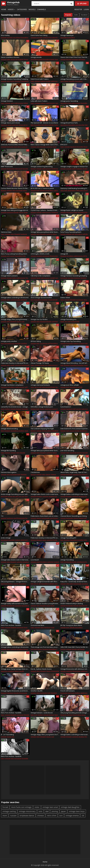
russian (13, 816)
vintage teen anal (50, 807)
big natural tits (54, 37)
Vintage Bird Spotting (8, 450)
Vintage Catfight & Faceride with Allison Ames (45, 582)
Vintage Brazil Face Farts (69, 123)
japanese (4, 671)
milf (80, 59)
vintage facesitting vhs (68, 319)
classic (21, 212)
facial (55, 147)
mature (43, 81)
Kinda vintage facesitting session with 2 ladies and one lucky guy (15, 494)
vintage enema (72, 816)
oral (69, 321)
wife (38, 343)
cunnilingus (44, 343)
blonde (69, 59)
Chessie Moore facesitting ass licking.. (74, 516)
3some (42, 409)
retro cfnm (52, 816)
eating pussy (55, 81)
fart (86, 125)
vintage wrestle (36, 57)
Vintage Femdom (7, 101)
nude (75, 212)
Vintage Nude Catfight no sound (72, 210)
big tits (48, 81)
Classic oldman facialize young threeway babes (45, 603)
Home (4, 9)
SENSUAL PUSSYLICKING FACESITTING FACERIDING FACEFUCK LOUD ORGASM (15, 145)
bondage (75, 59)
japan (63, 811)
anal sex (15, 125)
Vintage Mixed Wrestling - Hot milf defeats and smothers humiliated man (75, 363)
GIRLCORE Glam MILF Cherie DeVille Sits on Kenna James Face (75, 647)
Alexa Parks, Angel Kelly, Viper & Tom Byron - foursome (75, 472)
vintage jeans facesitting (69, 101)
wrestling (71, 37)
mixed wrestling (54, 300)
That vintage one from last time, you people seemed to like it (45, 647)
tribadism (55, 431)
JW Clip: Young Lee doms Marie (71, 625)
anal (15, 518)
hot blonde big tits (70, 562)
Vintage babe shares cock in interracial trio (45, 494)
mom (3, 409)
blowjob (43, 147)
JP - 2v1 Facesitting (7, 735)
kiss (72, 278)
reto (24, 256)
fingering (55, 169)
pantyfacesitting (44, 59)
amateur (24, 300)
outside (69, 169)
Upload (82, 3)
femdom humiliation (49, 649)
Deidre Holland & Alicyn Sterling (72, 603)
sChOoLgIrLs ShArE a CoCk (40, 254)
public (74, 169)
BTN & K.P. (64, 145)
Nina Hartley (5, 35)
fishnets (57, 125)
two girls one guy (19, 496)
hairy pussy (70, 431)
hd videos (70, 256)
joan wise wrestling (67, 450)
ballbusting (80, 190)
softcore (46, 37)
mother (7, 409)
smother (45, 300)
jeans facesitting (82, 103)
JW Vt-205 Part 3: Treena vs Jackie (42, 188)
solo (40, 811)
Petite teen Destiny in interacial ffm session (15, 363)
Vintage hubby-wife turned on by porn (14, 603)
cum (23, 321)
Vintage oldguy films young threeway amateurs (15, 319)
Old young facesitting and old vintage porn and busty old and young (75, 713)
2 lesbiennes (35, 472)
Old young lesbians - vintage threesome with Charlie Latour (15, 582)
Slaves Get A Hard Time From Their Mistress (75, 57)
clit (83, 816)
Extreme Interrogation (9, 472)
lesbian (33, 169)
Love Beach (35, 560)
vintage (4, 37)
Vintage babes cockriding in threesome (15, 298)
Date (76, 15)
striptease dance (27, 816)
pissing (80, 453)
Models (32, 9)
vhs (13, 737)
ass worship (80, 125)
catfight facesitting (76, 627)
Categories (22, 9)
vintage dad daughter (70, 807)
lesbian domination (46, 190)
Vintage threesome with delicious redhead (75, 669)
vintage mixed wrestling (9, 429)
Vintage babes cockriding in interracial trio (75, 494)
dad (47, 811)
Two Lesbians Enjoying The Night (42, 429)
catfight (51, 125)
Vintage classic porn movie (10, 123)
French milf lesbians (68, 691)
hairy (33, 81)
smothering (81, 562)
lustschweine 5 (66, 407)
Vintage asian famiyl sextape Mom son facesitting (15, 669)
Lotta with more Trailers (39, 101)
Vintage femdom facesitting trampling (74, 276)
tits (14, 606)
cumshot (49, 147)
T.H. (2, 516)
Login (86, 9)
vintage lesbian (16, 409)
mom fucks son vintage (21, 807)
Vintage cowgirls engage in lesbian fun (74, 166)
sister (37, 807)
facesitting (24, 37)
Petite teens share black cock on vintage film (45, 516)
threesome (10, 169)
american (24, 540)
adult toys (48, 409)
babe (8, 59)
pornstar (10, 37)
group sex (14, 59)
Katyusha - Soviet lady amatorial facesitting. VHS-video (75, 582)
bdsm (83, 59)
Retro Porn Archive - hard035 (11, 625)
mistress (77, 278)
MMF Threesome (7, 166)
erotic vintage (6, 538)
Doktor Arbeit (65, 298)
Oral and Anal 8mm (37, 625)
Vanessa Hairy (6, 232)
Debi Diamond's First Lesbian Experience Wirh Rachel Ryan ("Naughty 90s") (75, 429)
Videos (12, 9)
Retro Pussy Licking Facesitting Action (14, 254)
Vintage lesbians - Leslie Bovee (42, 713)
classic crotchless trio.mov (10, 57)
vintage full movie (67, 212)
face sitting (72, 103)
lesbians (79, 169)
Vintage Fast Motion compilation (12, 385)
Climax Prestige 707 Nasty (40, 363)
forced (5, 807)
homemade (25, 365)
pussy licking (26, 147)
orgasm (73, 321)
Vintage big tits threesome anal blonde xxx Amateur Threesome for (15, 691)
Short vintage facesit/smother (41, 298)
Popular (68, 15)
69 (84, 256)
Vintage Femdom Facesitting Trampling (14, 79)
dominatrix (71, 190)
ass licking (17, 37)
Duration (84, 15)
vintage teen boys (77, 811)
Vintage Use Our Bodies (39, 319)
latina (55, 234)
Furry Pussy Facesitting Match (71, 232)
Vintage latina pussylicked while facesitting (45, 232)
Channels (41, 9)
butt (15, 147)
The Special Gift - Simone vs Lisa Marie (44, 123)
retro (8, 81)
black (62, 321)
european (46, 256)
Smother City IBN (37, 691)
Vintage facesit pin (67, 35)
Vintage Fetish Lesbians (9, 276)
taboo (17, 671)
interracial (18, 169)
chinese (40, 816)
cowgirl (52, 278)
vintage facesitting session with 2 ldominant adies (75, 79)
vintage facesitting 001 (68, 538)
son (61, 816)
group (84, 715)
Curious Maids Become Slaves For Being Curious (15, 188)
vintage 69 (64, 254)
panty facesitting (56, 59)
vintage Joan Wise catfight (70, 385)
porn (8, 256)
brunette (80, 147)
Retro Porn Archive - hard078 (11, 756)
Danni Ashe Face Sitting (39, 35)
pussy (12, 256)
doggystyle (28, 212)
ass (69, 278)
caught (22, 671)
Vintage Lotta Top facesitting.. (71, 341)
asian (10, 125)
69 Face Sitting (36, 341)
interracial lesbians (49, 387)
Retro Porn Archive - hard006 (11, 713)
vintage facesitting (67, 560)
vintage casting (9, 811)
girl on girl (38, 387)
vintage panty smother (9, 341)
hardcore (4, 125)
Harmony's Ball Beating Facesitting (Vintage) (75, 188)
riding (19, 147)
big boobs (10, 147)
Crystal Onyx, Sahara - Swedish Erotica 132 (45, 210)
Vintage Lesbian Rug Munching (42, 166)
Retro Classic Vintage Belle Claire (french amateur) (45, 145)
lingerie (21, 59)
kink (32, 125)
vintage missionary (27, 811)
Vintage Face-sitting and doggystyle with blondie (15, 210)
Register (78, 9)
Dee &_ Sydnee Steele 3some (41, 669)
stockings (73, 453)
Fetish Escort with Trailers (40, 79)
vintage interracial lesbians (40, 385)
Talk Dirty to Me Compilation (41, 276)
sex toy (79, 409)
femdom (18, 81)
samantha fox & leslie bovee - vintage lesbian (15, 407)
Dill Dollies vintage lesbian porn (42, 407)
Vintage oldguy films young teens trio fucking (45, 735)
